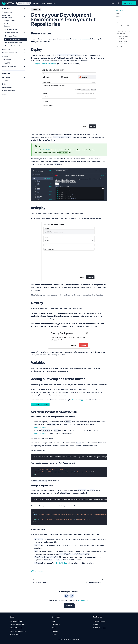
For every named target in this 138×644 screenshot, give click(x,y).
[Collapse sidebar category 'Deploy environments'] (24, 33)
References (6, 77)
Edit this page (37, 571)
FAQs (4, 84)
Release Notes (15, 635)
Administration (7, 60)
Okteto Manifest (48, 150)
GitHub (54, 628)
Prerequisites (119, 11)
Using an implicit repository (123, 37)
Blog (43, 3)
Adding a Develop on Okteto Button (123, 27)
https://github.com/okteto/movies (44, 64)
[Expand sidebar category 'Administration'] (24, 60)
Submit (69, 606)
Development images (11, 29)
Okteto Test (6, 49)
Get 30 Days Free (99, 628)
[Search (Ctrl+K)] (23, 3)
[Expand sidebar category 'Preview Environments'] (24, 53)
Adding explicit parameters (123, 43)
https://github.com (41, 427)
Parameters (120, 47)
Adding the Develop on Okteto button (124, 32)
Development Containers (8, 25)
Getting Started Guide (18, 625)
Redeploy (118, 17)
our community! (83, 600)
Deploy (118, 14)
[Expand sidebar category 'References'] (24, 77)
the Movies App (78, 400)
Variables (118, 23)
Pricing (54, 635)
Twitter (96, 625)
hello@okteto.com (99, 621)
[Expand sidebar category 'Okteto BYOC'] (24, 63)
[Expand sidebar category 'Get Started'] (24, 9)
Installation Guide (16, 621)
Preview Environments (10, 53)
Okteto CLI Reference (18, 631)
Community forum (14, 91)
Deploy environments (11, 33)
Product (36, 3)
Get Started (129, 3)
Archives (5, 94)
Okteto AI (6, 56)
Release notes (7, 87)
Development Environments (7, 16)
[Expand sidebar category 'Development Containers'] (24, 25)
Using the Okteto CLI (11, 21)
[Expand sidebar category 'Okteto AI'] (24, 56)
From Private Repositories (14, 43)
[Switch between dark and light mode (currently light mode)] (119, 3)
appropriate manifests (82, 39)
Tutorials (5, 81)
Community (51, 3)
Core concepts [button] (7, 12)
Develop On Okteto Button (14, 46)
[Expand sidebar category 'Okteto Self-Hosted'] (24, 66)
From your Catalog (12, 36)
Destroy (118, 20)
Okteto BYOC (7, 63)
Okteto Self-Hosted (9, 66)
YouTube (55, 631)
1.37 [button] (113, 3)
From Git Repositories (13, 39)
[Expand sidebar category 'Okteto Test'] (24, 49)
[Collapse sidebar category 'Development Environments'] (24, 16)
